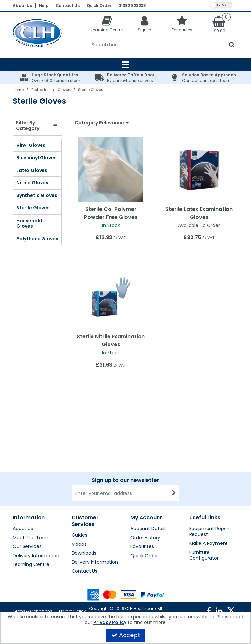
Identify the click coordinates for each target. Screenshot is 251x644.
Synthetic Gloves (37, 195)
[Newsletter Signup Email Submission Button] (174, 493)
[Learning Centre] (107, 24)
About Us (22, 5)
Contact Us (68, 5)
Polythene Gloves (37, 239)
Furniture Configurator (204, 555)
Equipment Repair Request (209, 532)
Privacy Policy (73, 611)
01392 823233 (132, 5)
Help (44, 5)
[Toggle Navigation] (125, 65)
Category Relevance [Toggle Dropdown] (100, 123)
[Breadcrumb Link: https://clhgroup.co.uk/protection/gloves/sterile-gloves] (91, 90)
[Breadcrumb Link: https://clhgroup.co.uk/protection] (41, 90)
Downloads (84, 553)
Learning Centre (31, 565)
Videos (79, 544)
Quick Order (99, 5)
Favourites (142, 547)
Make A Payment (209, 544)
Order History (145, 538)
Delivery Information (36, 556)
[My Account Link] (144, 24)
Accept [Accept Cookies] (126, 635)
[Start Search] (232, 45)
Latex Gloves (32, 170)
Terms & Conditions (33, 611)
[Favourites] (182, 24)
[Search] (157, 45)
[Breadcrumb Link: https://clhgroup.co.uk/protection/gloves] (64, 90)
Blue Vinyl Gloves (36, 158)
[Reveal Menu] (125, 65)
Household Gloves (29, 223)
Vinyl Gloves (31, 145)
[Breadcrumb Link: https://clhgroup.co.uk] (18, 90)
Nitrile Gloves (32, 183)
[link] (209, 611)
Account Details (149, 529)
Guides (79, 535)
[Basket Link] (219, 24)
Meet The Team (31, 538)
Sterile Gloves (33, 208)
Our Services (27, 547)
